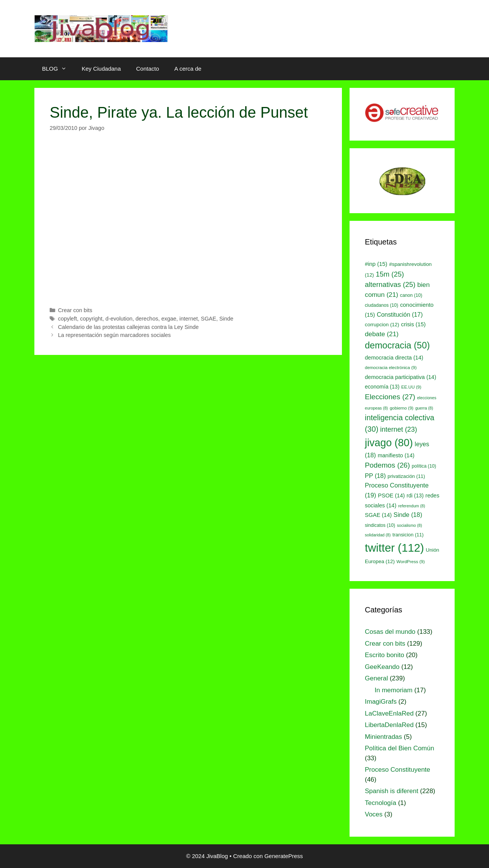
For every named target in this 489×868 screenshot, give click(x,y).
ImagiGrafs (381, 702)
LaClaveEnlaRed (389, 713)
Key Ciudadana (101, 69)
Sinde (226, 319)
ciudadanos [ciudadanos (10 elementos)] (381, 305)
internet (189, 319)
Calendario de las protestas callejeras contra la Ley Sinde (128, 327)
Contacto (147, 69)
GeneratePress (284, 856)
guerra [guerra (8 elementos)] (424, 408)
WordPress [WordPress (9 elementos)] (411, 562)
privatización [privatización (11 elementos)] (406, 476)
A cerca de (188, 69)
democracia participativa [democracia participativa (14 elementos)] (401, 377)
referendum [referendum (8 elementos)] (411, 506)
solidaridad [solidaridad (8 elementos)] (378, 535)
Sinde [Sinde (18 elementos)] (408, 515)
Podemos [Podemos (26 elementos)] (387, 465)
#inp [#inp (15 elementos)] (376, 264)
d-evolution (119, 319)
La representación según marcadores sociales (114, 335)
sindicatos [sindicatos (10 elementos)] (380, 525)
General (376, 678)
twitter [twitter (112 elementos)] (394, 548)
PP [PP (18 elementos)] (375, 476)
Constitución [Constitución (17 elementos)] (400, 315)
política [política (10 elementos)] (424, 466)
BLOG (58, 69)
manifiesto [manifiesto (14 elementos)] (396, 455)
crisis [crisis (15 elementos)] (414, 324)
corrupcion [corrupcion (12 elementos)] (382, 325)
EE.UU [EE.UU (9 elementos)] (411, 387)
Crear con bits (75, 310)
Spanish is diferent (392, 791)
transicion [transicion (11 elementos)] (408, 535)
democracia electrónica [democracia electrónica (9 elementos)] (391, 368)
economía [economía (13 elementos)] (382, 387)
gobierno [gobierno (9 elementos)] (402, 408)
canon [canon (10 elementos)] (411, 295)
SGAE (209, 319)
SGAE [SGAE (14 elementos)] (378, 515)
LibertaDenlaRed (389, 725)
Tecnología (381, 803)
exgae (169, 319)
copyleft (68, 319)
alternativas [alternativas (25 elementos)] (390, 284)
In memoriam (394, 690)
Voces (374, 814)
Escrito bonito (385, 655)
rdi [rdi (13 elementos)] (415, 496)
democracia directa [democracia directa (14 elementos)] (394, 358)
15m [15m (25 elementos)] (390, 274)
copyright (91, 319)
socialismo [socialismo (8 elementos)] (410, 525)
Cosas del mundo (390, 632)
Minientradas (383, 737)
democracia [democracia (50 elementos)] (397, 345)
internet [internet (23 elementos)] (399, 429)
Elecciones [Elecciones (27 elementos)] (390, 397)
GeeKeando (382, 667)
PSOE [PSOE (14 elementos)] (391, 496)
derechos (147, 319)
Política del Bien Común (399, 748)
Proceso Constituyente (398, 770)
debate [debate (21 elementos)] (382, 334)
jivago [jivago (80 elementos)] (389, 443)
